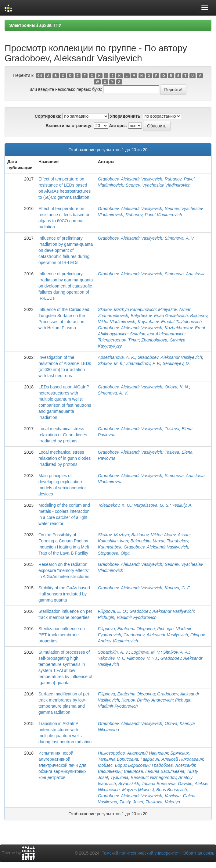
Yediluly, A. (182, 505)
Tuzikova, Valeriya (163, 802)
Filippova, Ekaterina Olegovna (126, 629)
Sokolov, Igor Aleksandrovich (157, 334)
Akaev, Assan (177, 535)
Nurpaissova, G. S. (152, 505)
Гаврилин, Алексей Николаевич (172, 759)
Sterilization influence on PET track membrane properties (62, 635)
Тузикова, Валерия (129, 777)
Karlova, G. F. (178, 588)
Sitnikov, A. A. (176, 652)
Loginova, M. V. (146, 652)
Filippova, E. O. (113, 611)
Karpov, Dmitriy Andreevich (147, 700)
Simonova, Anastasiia (185, 274)
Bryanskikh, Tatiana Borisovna (147, 784)
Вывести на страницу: (69, 126)
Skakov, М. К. (111, 363)
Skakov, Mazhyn (113, 535)
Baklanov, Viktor (146, 535)
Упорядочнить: (126, 116)
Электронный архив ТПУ (35, 25)
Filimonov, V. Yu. (142, 658)
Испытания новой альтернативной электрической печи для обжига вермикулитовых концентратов (62, 765)
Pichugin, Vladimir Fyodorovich (127, 617)
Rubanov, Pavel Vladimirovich (154, 215)
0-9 (40, 76)
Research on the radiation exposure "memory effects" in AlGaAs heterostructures (64, 570)
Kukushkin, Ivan (113, 541)
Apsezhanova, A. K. (117, 357)
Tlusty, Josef (131, 802)
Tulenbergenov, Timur (119, 340)
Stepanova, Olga (114, 553)
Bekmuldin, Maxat (147, 541)
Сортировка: (48, 116)
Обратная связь (198, 853)
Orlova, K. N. (177, 387)
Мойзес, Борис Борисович (124, 765)
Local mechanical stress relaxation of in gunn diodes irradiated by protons (65, 458)
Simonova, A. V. (180, 238)
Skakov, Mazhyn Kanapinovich (127, 309)
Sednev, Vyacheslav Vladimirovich (158, 185)
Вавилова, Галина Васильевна (154, 771)
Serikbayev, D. (176, 363)
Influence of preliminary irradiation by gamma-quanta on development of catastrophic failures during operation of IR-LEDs (66, 250)
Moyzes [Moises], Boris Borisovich (154, 790)
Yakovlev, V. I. (111, 658)
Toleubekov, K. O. (115, 505)
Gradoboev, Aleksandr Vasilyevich (130, 179)
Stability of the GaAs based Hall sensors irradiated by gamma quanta (64, 594)
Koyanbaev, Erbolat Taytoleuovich (170, 322)
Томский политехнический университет (140, 853)
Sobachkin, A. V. (113, 652)
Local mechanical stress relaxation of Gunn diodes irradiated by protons (63, 435)
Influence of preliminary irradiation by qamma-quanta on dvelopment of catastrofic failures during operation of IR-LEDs (66, 286)
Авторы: (118, 126)
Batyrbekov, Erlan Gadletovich (159, 316)
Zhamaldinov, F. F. (143, 363)
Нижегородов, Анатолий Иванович (133, 753)
